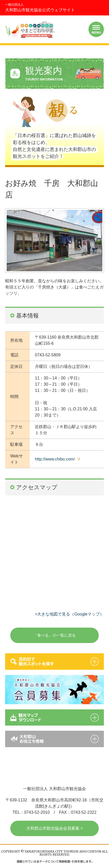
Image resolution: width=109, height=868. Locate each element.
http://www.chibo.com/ (55, 459)
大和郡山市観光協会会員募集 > (55, 828)
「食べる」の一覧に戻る (54, 635)
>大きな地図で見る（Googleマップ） (69, 614)
